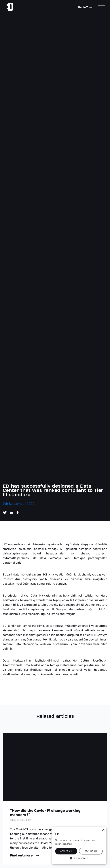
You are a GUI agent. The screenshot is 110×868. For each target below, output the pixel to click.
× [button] (103, 830)
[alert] (79, 846)
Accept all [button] (66, 851)
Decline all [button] (91, 851)
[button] (79, 858)
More (70, 844)
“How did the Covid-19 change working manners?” (45, 813)
